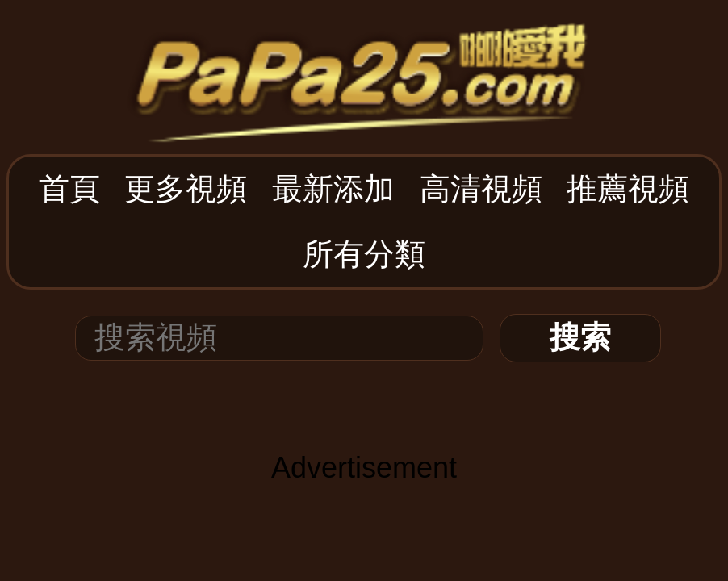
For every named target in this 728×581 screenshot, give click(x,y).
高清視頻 (481, 189)
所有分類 (364, 254)
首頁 (69, 189)
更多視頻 (186, 189)
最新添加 (333, 189)
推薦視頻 (628, 189)
